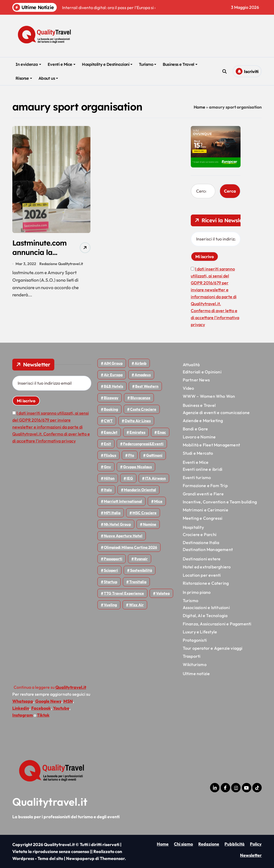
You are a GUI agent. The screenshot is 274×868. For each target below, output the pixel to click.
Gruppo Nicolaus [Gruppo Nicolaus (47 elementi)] (137, 467)
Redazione (209, 844)
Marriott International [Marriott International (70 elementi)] (123, 501)
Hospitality (193, 527)
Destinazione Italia (201, 542)
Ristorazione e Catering (206, 583)
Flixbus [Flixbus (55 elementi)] (110, 455)
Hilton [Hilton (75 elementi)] (109, 478)
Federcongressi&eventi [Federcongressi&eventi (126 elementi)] (143, 444)
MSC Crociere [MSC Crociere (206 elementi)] (144, 513)
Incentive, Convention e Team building (220, 502)
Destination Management (208, 549)
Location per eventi (202, 575)
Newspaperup (80, 858)
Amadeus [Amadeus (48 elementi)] (143, 375)
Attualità (191, 365)
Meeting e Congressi (203, 518)
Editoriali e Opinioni (202, 372)
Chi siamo (183, 844)
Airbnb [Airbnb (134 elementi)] (140, 363)
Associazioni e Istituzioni (206, 607)
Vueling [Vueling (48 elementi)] (110, 605)
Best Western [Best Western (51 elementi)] (147, 386)
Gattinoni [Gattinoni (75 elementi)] (154, 455)
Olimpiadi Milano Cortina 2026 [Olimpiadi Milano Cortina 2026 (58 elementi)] (130, 547)
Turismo (148, 64)
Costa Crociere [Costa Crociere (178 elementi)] (143, 409)
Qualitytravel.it (50, 802)
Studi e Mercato (198, 453)
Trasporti (192, 656)
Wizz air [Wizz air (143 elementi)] (136, 605)
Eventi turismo (197, 477)
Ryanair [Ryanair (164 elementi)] (141, 559)
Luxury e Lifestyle (200, 632)
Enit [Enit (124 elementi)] (107, 444)
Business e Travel (180, 64)
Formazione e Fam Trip (205, 485)
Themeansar (112, 858)
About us (48, 78)
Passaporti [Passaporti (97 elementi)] (113, 559)
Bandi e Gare (195, 429)
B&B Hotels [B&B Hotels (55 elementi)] (113, 386)
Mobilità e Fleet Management (211, 445)
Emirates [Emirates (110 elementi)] (137, 432)
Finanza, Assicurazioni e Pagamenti (217, 624)
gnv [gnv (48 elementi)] (107, 467)
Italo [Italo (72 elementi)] (108, 490)
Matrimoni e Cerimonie (205, 510)
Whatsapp (23, 701)
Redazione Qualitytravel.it (61, 264)
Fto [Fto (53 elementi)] (131, 455)
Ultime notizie (196, 674)
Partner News (196, 380)
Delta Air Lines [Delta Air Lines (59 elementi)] (138, 421)
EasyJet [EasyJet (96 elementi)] (111, 432)
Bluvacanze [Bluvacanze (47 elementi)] (140, 398)
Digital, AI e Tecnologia (205, 615)
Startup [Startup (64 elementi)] (111, 582)
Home (199, 107)
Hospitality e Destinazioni (107, 64)
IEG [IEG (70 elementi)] (130, 478)
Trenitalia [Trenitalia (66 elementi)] (138, 582)
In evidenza (28, 64)
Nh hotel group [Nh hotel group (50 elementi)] (117, 524)
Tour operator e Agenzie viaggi (213, 648)
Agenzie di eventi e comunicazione (216, 412)
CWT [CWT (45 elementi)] (108, 421)
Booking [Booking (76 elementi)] (111, 409)
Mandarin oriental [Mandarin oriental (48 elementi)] (140, 490)
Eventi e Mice (62, 64)
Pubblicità (235, 844)
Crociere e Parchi (200, 534)
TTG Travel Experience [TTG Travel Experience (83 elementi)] (124, 593)
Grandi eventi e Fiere (203, 494)
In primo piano (197, 592)
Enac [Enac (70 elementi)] (162, 432)
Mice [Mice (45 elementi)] (158, 501)
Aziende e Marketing (203, 420)
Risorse (24, 78)
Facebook (41, 708)
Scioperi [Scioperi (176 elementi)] (111, 570)
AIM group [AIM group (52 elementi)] (113, 363)
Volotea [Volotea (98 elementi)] (163, 593)
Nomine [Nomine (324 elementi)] (150, 524)
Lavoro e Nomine (199, 437)
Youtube (61, 708)
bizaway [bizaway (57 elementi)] (111, 398)
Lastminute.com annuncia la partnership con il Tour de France (42, 257)
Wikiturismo (195, 664)
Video (189, 388)
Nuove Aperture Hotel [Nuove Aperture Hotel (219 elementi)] (123, 536)
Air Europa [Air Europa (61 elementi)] (113, 375)
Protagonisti (195, 640)
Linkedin (21, 708)
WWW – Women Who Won (209, 396)
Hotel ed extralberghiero (207, 567)
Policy (256, 844)
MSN (68, 701)
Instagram (23, 715)
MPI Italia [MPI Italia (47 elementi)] (112, 513)
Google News (48, 701)
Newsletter (251, 855)
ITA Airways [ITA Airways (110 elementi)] (155, 478)
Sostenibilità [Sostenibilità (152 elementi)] (141, 570)
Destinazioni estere (202, 559)
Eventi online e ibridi (203, 469)
